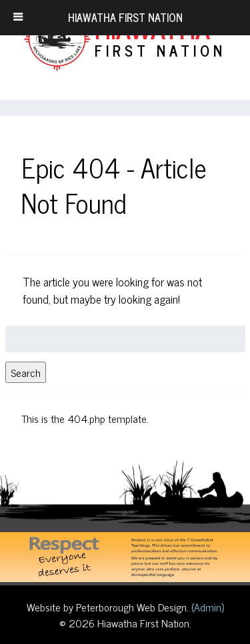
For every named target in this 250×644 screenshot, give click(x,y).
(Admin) (206, 607)
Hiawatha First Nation (125, 17)
